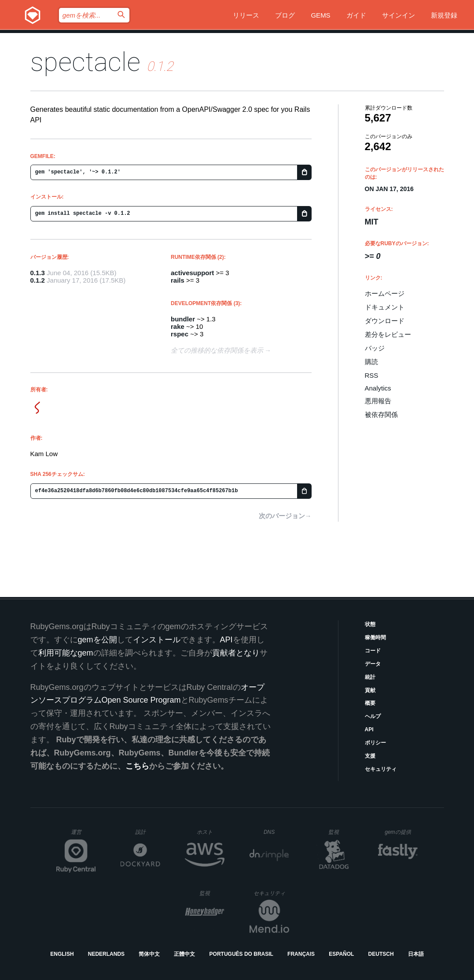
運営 (83, 835)
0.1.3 (38, 273)
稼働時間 (375, 637)
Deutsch (381, 954)
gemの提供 (401, 832)
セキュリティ (381, 769)
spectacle (85, 62)
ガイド (356, 15)
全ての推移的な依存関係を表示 (217, 350)
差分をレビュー (388, 334)
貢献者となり (236, 653)
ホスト (211, 832)
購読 (371, 362)
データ (373, 664)
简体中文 (149, 954)
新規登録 (444, 15)
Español (341, 954)
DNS (276, 832)
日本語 (416, 954)
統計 (370, 677)
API (369, 729)
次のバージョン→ (285, 516)
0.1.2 (38, 280)
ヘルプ (373, 716)
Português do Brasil (241, 954)
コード (373, 651)
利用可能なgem (66, 653)
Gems (320, 15)
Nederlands (106, 954)
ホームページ (385, 293)
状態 (370, 624)
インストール (157, 640)
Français (301, 954)
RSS (372, 375)
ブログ (285, 15)
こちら (137, 766)
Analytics (378, 388)
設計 (148, 832)
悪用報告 (378, 401)
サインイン (399, 15)
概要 (370, 703)
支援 (370, 756)
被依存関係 (381, 414)
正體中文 (184, 954)
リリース (246, 15)
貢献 (370, 690)
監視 (341, 832)
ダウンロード (385, 321)
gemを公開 (97, 640)
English (62, 954)
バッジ (375, 348)
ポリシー (375, 743)
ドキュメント (385, 307)
